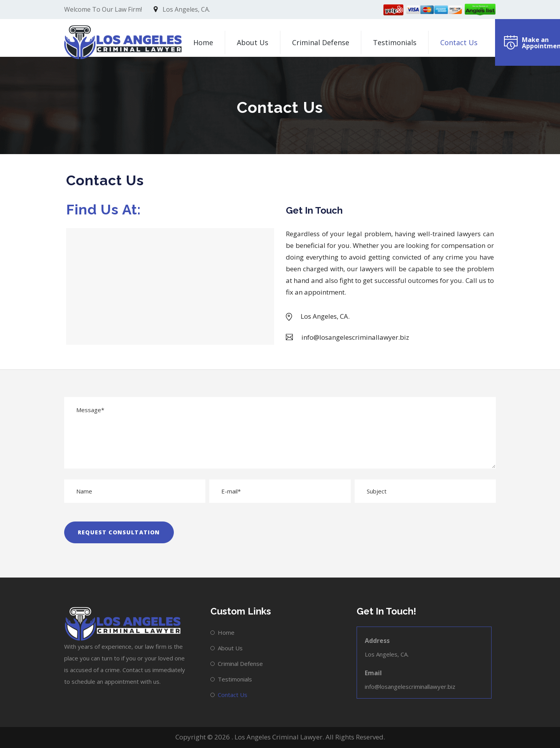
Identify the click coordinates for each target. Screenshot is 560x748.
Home (203, 42)
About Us (253, 42)
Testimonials (395, 42)
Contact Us (459, 42)
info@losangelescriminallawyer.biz (410, 687)
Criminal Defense (321, 42)
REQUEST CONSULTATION (119, 532)
